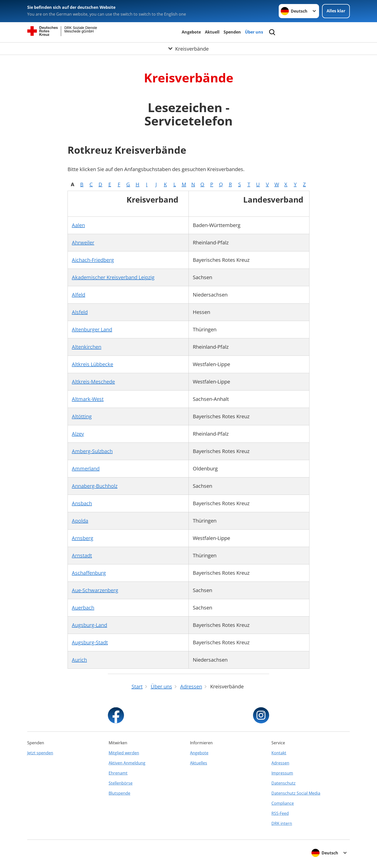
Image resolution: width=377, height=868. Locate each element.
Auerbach (83, 608)
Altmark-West (88, 399)
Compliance (283, 803)
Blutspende (119, 793)
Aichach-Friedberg (93, 260)
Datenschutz (284, 783)
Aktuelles (199, 763)
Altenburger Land (92, 329)
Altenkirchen (87, 347)
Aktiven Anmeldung (127, 763)
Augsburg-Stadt (90, 642)
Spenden (232, 32)
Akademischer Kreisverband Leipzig (113, 277)
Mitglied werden (124, 753)
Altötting (82, 416)
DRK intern (282, 823)
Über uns (254, 32)
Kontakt (279, 753)
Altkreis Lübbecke (92, 364)
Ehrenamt (118, 773)
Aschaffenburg (89, 573)
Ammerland (86, 469)
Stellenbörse (121, 783)
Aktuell (212, 32)
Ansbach (82, 503)
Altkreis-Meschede (93, 382)
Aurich (79, 660)
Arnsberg (83, 538)
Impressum (282, 773)
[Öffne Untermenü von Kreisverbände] (188, 49)
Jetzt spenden (40, 753)
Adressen (280, 763)
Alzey (78, 434)
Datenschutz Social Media (296, 793)
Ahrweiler (83, 243)
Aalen (78, 225)
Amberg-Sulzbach (92, 451)
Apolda (80, 521)
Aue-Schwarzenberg (95, 590)
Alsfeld (80, 312)
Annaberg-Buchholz (95, 486)
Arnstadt (82, 555)
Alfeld (78, 295)
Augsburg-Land (89, 625)
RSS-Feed (280, 813)
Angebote (191, 32)
